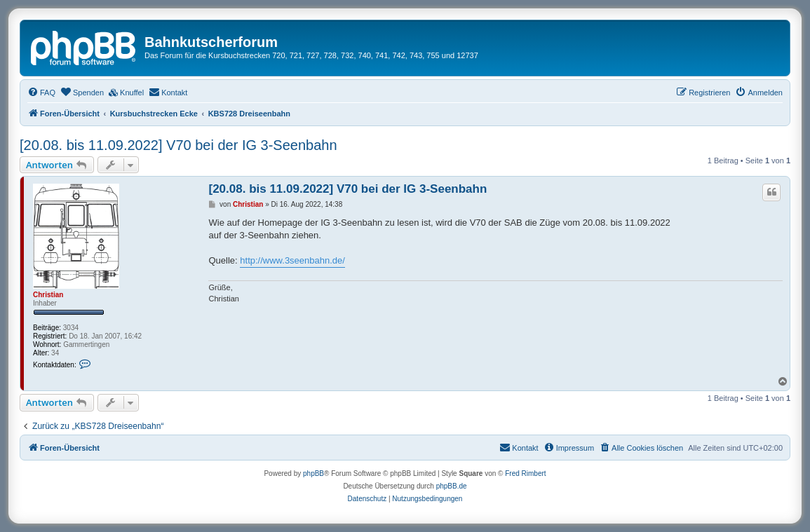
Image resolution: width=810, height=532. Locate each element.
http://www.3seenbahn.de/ (292, 260)
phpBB (313, 473)
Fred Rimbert (525, 473)
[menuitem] (41, 93)
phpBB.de (452, 486)
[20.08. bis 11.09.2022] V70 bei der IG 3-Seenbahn (178, 145)
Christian (48, 295)
